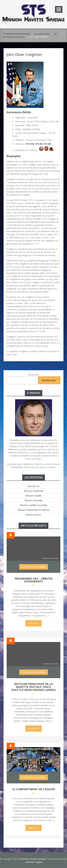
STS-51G (30, 144)
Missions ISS (33, 486)
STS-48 (47, 144)
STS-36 (39, 144)
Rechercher (33, 375)
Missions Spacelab (33, 500)
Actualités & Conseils (34, 567)
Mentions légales (34, 862)
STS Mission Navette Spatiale (16, 34)
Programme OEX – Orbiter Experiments (33, 580)
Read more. (34, 623)
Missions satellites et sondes (34, 505)
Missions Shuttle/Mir (34, 491)
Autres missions (33, 515)
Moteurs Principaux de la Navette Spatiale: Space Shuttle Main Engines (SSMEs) (33, 687)
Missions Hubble (34, 496)
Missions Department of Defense (33, 510)
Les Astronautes (42, 34)
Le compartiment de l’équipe (34, 789)
